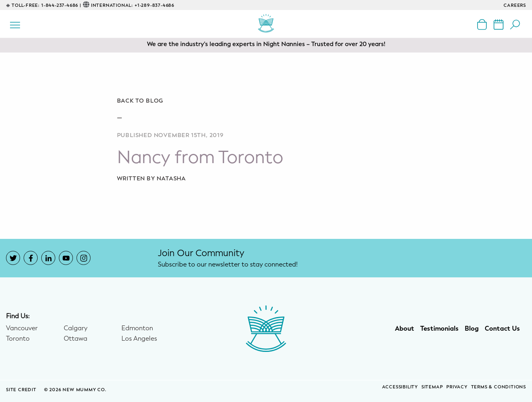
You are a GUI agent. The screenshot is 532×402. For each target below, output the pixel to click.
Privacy (457, 387)
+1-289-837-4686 (154, 5)
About (405, 329)
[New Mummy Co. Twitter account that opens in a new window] (13, 258)
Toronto (18, 339)
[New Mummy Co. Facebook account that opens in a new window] (31, 258)
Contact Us (502, 329)
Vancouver (22, 328)
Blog (472, 329)
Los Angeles (139, 339)
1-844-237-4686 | (61, 5)
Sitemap (432, 387)
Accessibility (400, 387)
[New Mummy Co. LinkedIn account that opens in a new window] (48, 258)
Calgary (76, 328)
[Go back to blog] (266, 101)
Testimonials (439, 329)
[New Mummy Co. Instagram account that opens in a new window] (84, 258)
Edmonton (137, 328)
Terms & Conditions (499, 387)
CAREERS (515, 5)
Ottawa (76, 339)
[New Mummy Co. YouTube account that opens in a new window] (66, 258)
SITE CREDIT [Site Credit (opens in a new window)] (22, 390)
